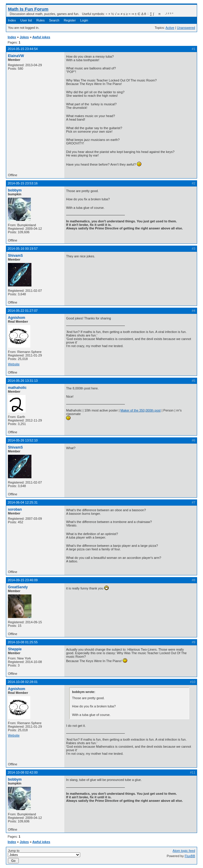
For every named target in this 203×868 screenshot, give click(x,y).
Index (12, 20)
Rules (41, 20)
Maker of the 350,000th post (141, 410)
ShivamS (15, 256)
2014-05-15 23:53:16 (23, 183)
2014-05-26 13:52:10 (23, 440)
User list (26, 20)
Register (70, 20)
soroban (15, 509)
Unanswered (186, 28)
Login (84, 20)
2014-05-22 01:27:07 (23, 311)
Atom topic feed (184, 851)
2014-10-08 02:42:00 (23, 772)
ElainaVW (16, 56)
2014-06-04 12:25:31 (23, 502)
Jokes (24, 37)
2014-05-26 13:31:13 (23, 381)
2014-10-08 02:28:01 (23, 682)
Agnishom (17, 318)
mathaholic (17, 388)
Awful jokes (41, 37)
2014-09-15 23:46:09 (23, 580)
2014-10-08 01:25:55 (23, 642)
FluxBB (190, 856)
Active (170, 28)
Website (14, 364)
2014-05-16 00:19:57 (23, 249)
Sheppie (15, 649)
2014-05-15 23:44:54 (23, 49)
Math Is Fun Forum (28, 9)
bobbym (15, 190)
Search (54, 20)
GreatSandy (18, 587)
